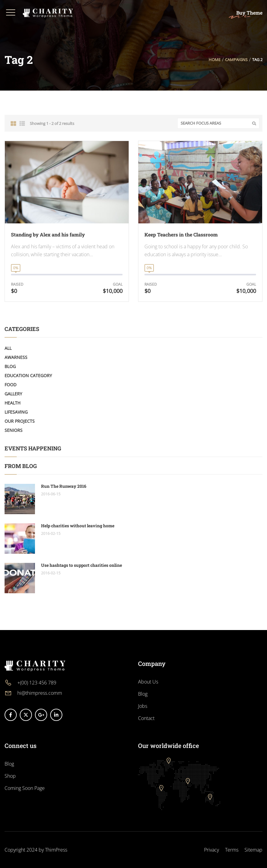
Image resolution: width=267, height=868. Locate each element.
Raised (17, 284)
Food (10, 385)
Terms (232, 850)
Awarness (16, 357)
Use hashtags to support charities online (81, 565)
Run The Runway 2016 (64, 486)
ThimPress (56, 850)
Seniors (14, 430)
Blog (10, 366)
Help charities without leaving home (78, 526)
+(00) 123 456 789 (37, 683)
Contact (146, 718)
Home (215, 60)
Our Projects (20, 421)
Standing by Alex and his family (48, 234)
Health (12, 403)
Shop (10, 776)
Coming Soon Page (25, 788)
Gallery (13, 394)
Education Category (28, 375)
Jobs (143, 706)
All (8, 348)
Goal (118, 284)
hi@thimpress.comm (40, 693)
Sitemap (253, 850)
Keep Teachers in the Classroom (181, 234)
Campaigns (236, 60)
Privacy (212, 850)
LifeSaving (16, 412)
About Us (148, 682)
